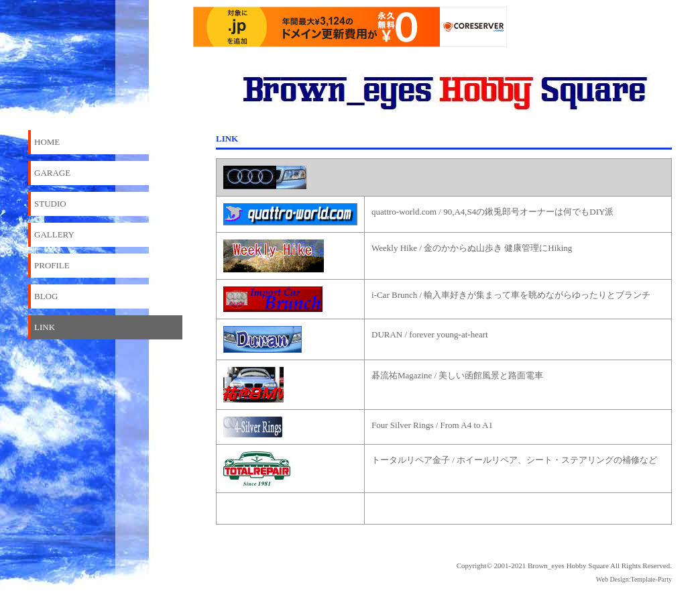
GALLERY (54, 234)
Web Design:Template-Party (634, 579)
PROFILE (52, 265)
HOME (47, 142)
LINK (45, 327)
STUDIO (50, 204)
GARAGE (52, 173)
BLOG (46, 296)
